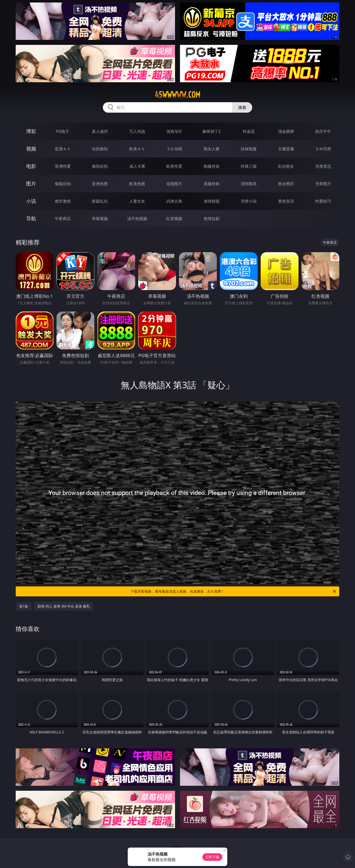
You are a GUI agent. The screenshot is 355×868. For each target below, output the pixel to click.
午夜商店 (63, 219)
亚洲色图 (100, 184)
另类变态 (323, 166)
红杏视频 (174, 219)
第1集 (24, 606)
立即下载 (212, 857)
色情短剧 (212, 219)
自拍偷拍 (100, 149)
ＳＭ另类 (323, 149)
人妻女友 (137, 201)
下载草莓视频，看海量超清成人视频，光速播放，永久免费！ (234, 591)
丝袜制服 (249, 149)
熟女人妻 (212, 149)
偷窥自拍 (63, 184)
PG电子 (63, 131)
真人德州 (100, 131)
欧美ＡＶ (137, 149)
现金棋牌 (286, 131)
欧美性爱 (174, 166)
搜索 (242, 107)
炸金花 (249, 131)
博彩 (31, 131)
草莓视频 (100, 219)
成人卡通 (137, 166)
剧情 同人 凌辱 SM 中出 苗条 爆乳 (64, 606)
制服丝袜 (212, 166)
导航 (31, 218)
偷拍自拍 (100, 166)
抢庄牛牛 (323, 131)
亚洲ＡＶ (63, 149)
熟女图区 (286, 184)
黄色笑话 (286, 201)
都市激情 (63, 201)
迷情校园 (212, 201)
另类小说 (249, 201)
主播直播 (286, 149)
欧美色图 (137, 184)
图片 (31, 184)
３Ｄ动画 (174, 149)
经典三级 (249, 166)
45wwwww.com (177, 95)
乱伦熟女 (286, 166)
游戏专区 (174, 131)
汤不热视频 (137, 219)
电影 (31, 166)
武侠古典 (174, 201)
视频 (31, 149)
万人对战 (137, 131)
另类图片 (323, 184)
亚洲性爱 (63, 166)
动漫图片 (174, 184)
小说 (31, 201)
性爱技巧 (323, 201)
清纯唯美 (249, 184)
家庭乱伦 (100, 201)
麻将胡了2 (211, 131)
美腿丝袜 (212, 184)
